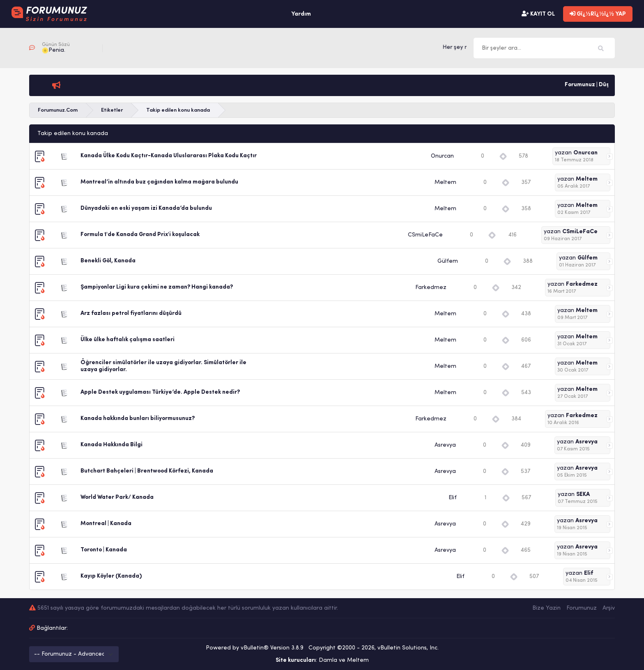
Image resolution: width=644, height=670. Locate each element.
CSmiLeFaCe (425, 235)
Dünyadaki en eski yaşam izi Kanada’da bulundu (146, 208)
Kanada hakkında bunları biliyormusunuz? (138, 419)
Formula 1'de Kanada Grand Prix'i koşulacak (140, 235)
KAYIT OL (538, 14)
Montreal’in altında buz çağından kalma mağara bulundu (159, 182)
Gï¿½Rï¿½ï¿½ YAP (598, 14)
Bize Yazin (546, 608)
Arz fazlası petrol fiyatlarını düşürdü (131, 313)
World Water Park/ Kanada (117, 497)
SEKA (583, 494)
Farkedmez (431, 288)
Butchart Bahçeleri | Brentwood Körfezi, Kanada (147, 471)
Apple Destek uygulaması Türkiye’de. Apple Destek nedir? (160, 392)
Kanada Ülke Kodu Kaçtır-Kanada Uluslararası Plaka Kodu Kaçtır (169, 156)
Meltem (445, 182)
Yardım (301, 14)
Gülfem (448, 261)
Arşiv (609, 608)
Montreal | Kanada (106, 524)
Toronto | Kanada (104, 550)
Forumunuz (582, 608)
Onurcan (442, 156)
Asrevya (445, 445)
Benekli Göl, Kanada (108, 261)
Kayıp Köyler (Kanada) (111, 576)
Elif (453, 498)
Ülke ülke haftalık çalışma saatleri (128, 340)
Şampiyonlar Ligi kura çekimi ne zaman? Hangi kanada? (157, 287)
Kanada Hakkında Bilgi (112, 445)
